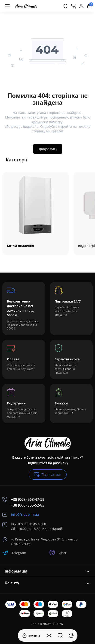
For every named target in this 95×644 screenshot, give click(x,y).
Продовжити (48, 149)
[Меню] (7, 6)
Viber (58, 553)
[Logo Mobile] (26, 6)
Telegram (14, 553)
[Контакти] (74, 6)
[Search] (66, 6)
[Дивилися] (49, 635)
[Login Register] (81, 6)
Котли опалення (20, 246)
